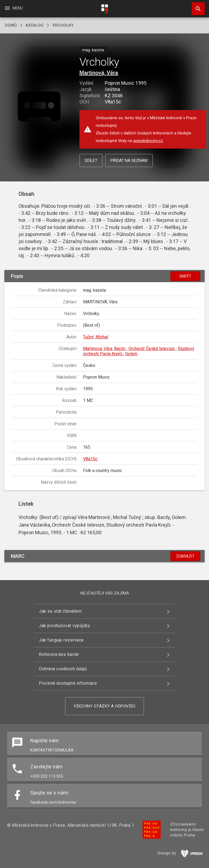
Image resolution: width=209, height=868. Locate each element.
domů (11, 25)
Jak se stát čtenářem (60, 611)
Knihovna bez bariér (59, 654)
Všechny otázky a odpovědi (105, 706)
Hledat (196, 6)
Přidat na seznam (129, 161)
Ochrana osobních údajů (63, 669)
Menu (13, 8)
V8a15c (90, 459)
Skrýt (185, 276)
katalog (35, 25)
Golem (131, 354)
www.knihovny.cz (148, 141)
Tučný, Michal (96, 337)
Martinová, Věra (99, 73)
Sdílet (91, 161)
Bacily (120, 349)
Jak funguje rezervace (61, 640)
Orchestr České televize (152, 349)
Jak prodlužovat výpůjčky (64, 626)
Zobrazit (185, 556)
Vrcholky (63, 25)
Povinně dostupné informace (68, 683)
